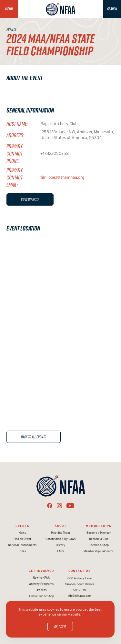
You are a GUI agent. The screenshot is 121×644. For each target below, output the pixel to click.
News (22, 533)
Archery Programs (41, 584)
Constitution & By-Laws (60, 539)
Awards (41, 590)
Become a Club (99, 539)
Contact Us (80, 571)
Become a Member (99, 533)
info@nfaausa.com (80, 596)
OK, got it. (60, 627)
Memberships (99, 526)
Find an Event (22, 539)
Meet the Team (60, 533)
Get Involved (41, 571)
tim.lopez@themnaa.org (62, 177)
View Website (30, 199)
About (60, 526)
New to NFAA (41, 578)
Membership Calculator (99, 551)
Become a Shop (99, 545)
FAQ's (61, 551)
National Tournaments (22, 545)
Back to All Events (34, 437)
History (60, 545)
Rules (22, 551)
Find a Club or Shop (41, 596)
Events (22, 526)
